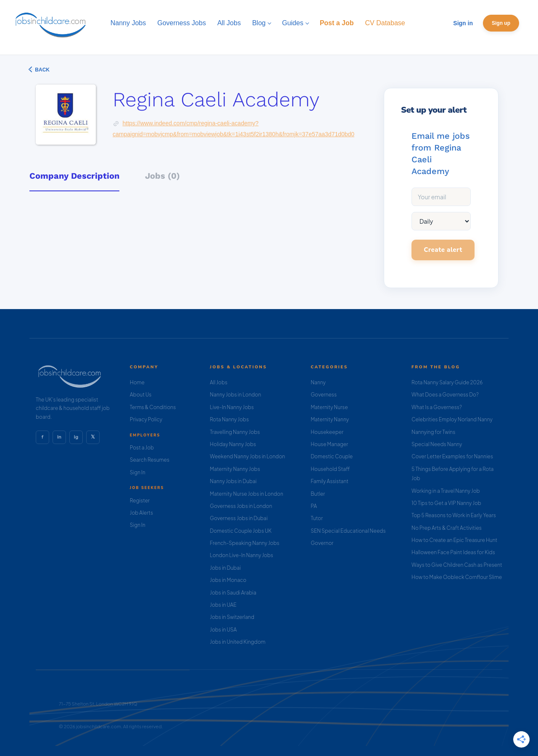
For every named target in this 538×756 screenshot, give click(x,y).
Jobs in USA (223, 630)
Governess (324, 395)
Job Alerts (141, 513)
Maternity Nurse (329, 407)
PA (314, 506)
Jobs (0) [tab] (162, 176)
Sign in (463, 23)
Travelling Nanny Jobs (235, 432)
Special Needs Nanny (437, 444)
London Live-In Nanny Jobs (241, 555)
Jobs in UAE (223, 605)
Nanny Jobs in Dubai (233, 481)
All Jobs (219, 382)
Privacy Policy (146, 419)
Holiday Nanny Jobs (233, 444)
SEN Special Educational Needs (348, 531)
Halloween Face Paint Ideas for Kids (453, 552)
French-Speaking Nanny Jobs (244, 543)
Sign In (138, 472)
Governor (322, 543)
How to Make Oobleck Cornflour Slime (457, 577)
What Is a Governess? (437, 407)
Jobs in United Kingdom (237, 642)
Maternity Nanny (330, 419)
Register (140, 501)
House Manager (329, 444)
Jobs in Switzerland (232, 617)
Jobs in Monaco (228, 580)
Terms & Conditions (153, 407)
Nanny (318, 382)
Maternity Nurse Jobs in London (247, 494)
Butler (318, 494)
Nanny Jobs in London (235, 395)
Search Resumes (150, 460)
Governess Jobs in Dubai (239, 518)
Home (137, 382)
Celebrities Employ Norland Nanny (452, 419)
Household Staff (330, 469)
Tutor (317, 518)
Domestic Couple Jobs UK (241, 531)
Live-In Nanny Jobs (232, 407)
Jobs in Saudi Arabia (233, 593)
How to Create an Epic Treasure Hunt (454, 540)
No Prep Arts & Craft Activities (447, 528)
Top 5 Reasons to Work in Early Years (454, 515)
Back (42, 70)
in (59, 437)
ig (76, 437)
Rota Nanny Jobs (229, 419)
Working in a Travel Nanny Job (446, 491)
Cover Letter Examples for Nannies (452, 456)
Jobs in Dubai (225, 568)
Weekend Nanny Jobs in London (247, 456)
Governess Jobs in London (241, 506)
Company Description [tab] (74, 176)
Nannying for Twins (433, 432)
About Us (141, 395)
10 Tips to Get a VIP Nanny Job (446, 503)
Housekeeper (327, 432)
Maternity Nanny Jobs (235, 469)
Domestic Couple (332, 456)
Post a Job (142, 448)
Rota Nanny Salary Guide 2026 (447, 382)
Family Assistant (330, 481)
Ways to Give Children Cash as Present (457, 565)
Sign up (501, 23)
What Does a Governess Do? (445, 395)
